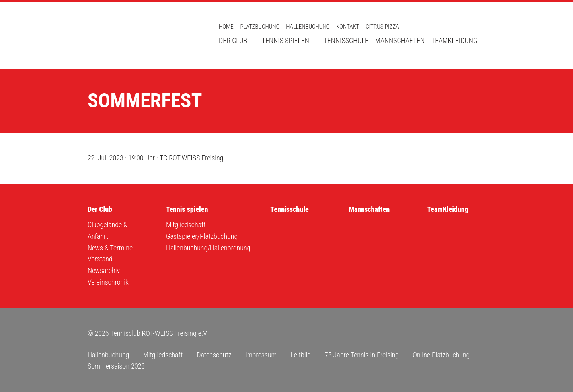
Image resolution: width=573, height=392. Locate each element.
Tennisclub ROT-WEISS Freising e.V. (143, 36)
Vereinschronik (108, 282)
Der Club (233, 40)
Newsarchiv (104, 270)
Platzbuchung (260, 27)
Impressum (261, 355)
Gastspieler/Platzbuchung (202, 236)
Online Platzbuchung (441, 355)
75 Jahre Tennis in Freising (362, 355)
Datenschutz (214, 355)
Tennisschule (346, 40)
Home (226, 27)
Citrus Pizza (382, 27)
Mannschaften (400, 40)
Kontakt (348, 27)
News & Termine (110, 248)
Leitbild (301, 355)
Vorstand (100, 259)
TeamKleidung (454, 40)
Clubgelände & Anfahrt (107, 230)
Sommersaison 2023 (116, 366)
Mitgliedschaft (186, 225)
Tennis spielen (286, 40)
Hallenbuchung (308, 27)
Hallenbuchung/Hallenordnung (208, 248)
